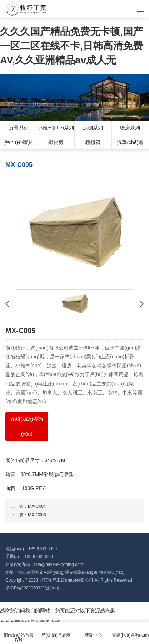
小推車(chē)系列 (56, 128)
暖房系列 (130, 128)
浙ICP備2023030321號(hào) (32, 588)
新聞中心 (93, 631)
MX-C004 (37, 506)
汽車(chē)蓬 (130, 142)
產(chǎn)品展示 (56, 631)
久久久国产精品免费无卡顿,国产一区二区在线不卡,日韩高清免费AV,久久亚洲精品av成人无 (71, 46)
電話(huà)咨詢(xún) (130, 631)
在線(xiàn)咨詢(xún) (27, 426)
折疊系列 (19, 128)
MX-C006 (37, 515)
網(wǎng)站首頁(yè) (19, 633)
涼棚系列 (93, 128)
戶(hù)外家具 (18, 142)
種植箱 (93, 142)
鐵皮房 (56, 142)
